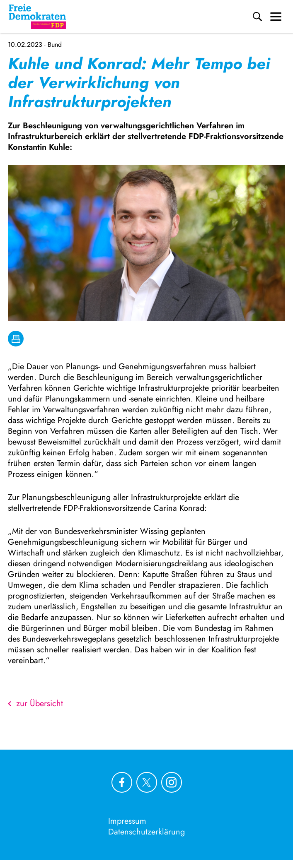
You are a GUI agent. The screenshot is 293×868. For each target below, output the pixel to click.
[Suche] (257, 17)
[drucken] (16, 339)
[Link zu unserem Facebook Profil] (122, 782)
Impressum (127, 821)
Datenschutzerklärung (146, 832)
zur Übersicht (35, 704)
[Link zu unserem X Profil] (147, 782)
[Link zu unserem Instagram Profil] (172, 782)
